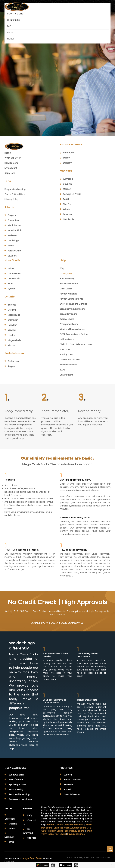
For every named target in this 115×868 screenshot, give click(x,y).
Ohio (11, 842)
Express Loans (67, 319)
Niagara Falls (13, 340)
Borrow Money (67, 279)
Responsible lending (19, 794)
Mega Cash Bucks (33, 858)
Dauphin (66, 184)
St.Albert (10, 256)
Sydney (10, 289)
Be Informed (28, 831)
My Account (11, 168)
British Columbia (71, 144)
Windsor (10, 330)
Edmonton (12, 220)
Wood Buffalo (13, 230)
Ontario (10, 297)
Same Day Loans (68, 314)
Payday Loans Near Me (71, 299)
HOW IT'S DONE (15, 14)
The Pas (66, 204)
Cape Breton (13, 273)
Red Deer (11, 236)
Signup (11, 39)
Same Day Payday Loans (73, 309)
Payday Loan (66, 355)
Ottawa (10, 310)
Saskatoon (12, 361)
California (10, 819)
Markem (10, 345)
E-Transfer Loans (69, 365)
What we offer (13, 158)
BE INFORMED (14, 20)
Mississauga (12, 315)
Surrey (65, 158)
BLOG (63, 370)
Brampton (11, 320)
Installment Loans (69, 284)
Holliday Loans (67, 339)
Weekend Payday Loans (72, 329)
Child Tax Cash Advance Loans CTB (72, 828)
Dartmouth (12, 279)
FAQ (9, 26)
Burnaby (66, 163)
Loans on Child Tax (70, 360)
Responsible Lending (15, 189)
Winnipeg (66, 179)
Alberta (9, 207)
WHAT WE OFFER (15, 7)
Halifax (10, 268)
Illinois (12, 829)
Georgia (13, 824)
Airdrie (9, 246)
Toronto (10, 305)
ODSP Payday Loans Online (74, 334)
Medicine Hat (13, 225)
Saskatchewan (14, 353)
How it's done (16, 780)
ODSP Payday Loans (52, 831)
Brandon (66, 214)
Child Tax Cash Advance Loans (76, 344)
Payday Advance (69, 294)
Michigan (9, 837)
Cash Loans (66, 289)
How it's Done (11, 163)
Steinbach (67, 219)
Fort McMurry (13, 251)
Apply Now (10, 173)
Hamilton (11, 325)
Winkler (65, 209)
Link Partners (66, 375)
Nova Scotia (12, 260)
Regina (10, 366)
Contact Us (30, 822)
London (10, 335)
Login (10, 32)
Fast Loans (60, 834)
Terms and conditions (20, 799)
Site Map (32, 838)
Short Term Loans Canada (73, 304)
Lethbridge (12, 241)
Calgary (10, 215)
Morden (65, 189)
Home (8, 153)
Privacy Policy (12, 199)
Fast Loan (65, 349)
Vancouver (67, 153)
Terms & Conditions (15, 194)
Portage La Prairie (70, 194)
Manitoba (66, 171)
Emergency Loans (69, 324)
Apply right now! (17, 785)
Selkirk (65, 199)
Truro (9, 284)
